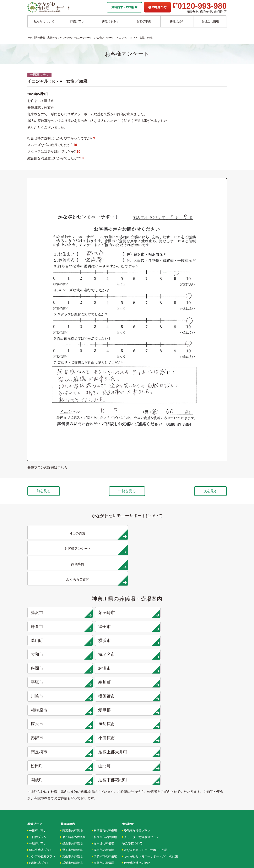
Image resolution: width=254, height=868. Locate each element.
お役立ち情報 (210, 21)
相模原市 (153, 610)
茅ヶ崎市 (103, 569)
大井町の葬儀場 (103, 753)
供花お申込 (129, 835)
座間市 (53, 597)
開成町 (53, 652)
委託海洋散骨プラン (136, 701)
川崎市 (53, 610)
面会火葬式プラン (40, 720)
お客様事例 (144, 21)
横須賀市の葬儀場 (104, 701)
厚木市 (53, 624)
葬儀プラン (77, 21)
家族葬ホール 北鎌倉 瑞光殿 (140, 796)
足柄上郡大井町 (103, 638)
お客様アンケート (135, 759)
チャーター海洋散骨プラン (140, 707)
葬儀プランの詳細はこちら (47, 467)
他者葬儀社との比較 (136, 733)
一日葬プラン (39, 75)
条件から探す (132, 789)
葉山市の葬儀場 (72, 727)
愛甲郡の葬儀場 (103, 714)
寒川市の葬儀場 (72, 772)
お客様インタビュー (136, 746)
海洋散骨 (128, 695)
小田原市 (204, 624)
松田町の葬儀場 (103, 759)
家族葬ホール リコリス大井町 (141, 802)
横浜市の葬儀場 (72, 733)
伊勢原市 (103, 624)
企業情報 (128, 809)
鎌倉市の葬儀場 (72, 714)
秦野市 (153, 624)
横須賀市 (103, 610)
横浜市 (103, 583)
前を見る (48, 492)
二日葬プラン (37, 707)
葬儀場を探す (110, 21)
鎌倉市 (153, 569)
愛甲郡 (204, 610)
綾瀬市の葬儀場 (72, 759)
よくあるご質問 (132, 822)
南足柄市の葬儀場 (104, 746)
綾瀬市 (103, 597)
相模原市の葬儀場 (104, 707)
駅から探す (130, 783)
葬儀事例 (129, 753)
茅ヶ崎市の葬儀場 (73, 707)
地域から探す (132, 776)
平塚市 (153, 597)
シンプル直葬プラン (41, 727)
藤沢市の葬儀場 (72, 701)
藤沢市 (49, 101)
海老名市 (204, 583)
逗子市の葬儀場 (72, 720)
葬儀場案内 (68, 695)
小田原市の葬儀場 (104, 740)
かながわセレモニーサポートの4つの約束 (150, 727)
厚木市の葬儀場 (103, 720)
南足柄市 (53, 638)
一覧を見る (127, 492)
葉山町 (53, 583)
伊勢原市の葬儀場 (104, 727)
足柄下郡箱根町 (103, 652)
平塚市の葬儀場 (72, 766)
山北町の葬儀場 (103, 766)
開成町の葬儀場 (103, 772)
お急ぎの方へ (131, 815)
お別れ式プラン (39, 733)
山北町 (204, 638)
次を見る (206, 492)
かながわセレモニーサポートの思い (146, 720)
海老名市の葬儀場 (73, 746)
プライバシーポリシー (137, 828)
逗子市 (204, 569)
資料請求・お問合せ (124, 7)
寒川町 (204, 597)
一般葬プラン (37, 714)
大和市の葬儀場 (72, 740)
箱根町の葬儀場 (103, 779)
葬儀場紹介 (177, 21)
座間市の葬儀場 (72, 753)
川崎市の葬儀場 (72, 779)
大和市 (153, 583)
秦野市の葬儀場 (103, 733)
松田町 (153, 638)
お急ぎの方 (157, 7)
